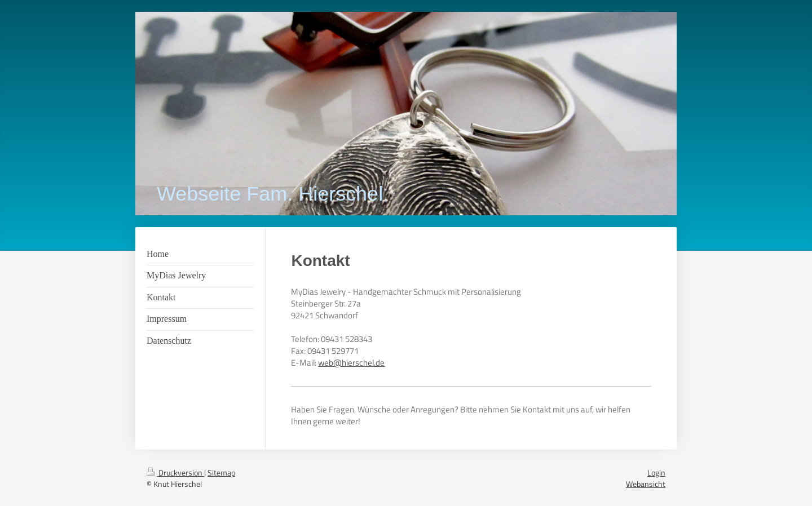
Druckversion (175, 472)
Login (656, 472)
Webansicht (646, 484)
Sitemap (221, 472)
